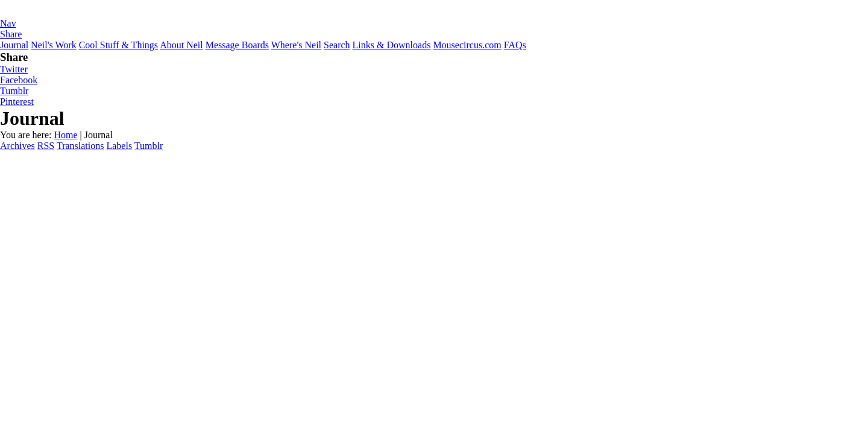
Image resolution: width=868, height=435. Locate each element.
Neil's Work (54, 45)
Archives (17, 146)
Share (11, 34)
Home (65, 135)
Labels (119, 146)
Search (337, 45)
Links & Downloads (392, 45)
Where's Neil (296, 45)
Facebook (19, 80)
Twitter (14, 69)
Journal (14, 45)
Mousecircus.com (467, 45)
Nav (8, 23)
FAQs (515, 45)
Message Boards (237, 45)
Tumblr (14, 91)
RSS (46, 146)
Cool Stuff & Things (118, 45)
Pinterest (17, 102)
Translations (80, 146)
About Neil (181, 45)
